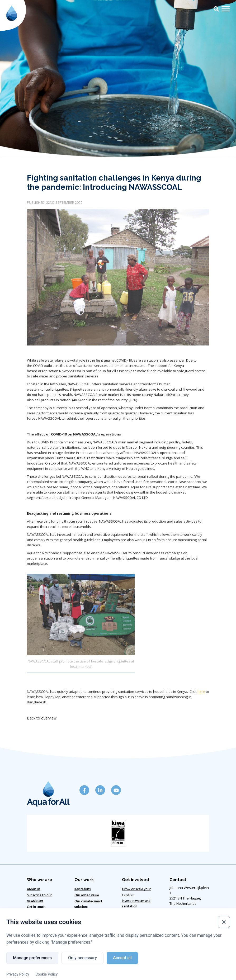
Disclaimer (38, 965)
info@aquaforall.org (186, 940)
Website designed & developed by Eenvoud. (118, 974)
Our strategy (84, 912)
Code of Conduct (104, 965)
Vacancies (129, 912)
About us (34, 888)
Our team (34, 912)
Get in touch (36, 906)
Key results (83, 888)
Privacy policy (139, 965)
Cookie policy (69, 965)
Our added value (87, 894)
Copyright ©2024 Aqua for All (184, 965)
